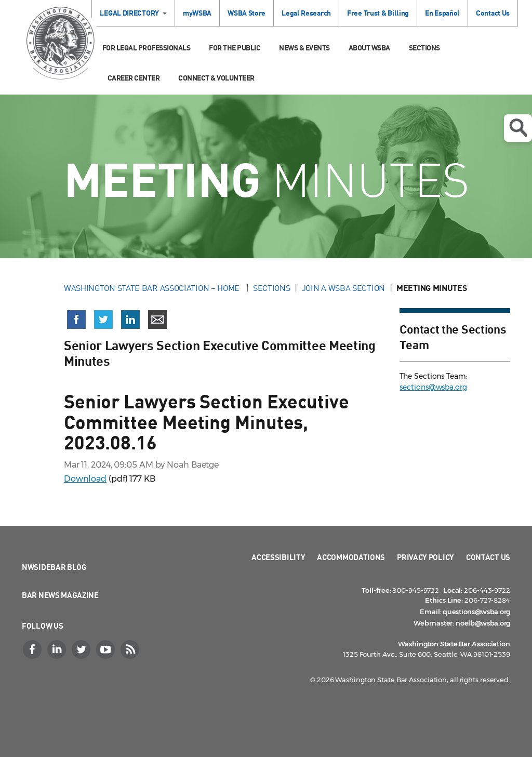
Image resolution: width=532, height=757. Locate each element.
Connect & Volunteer (216, 78)
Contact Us (493, 13)
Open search (518, 128)
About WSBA (369, 48)
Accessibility (278, 557)
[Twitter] (82, 649)
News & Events (304, 48)
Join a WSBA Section (343, 288)
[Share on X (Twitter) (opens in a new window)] (103, 320)
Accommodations (351, 557)
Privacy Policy (425, 557)
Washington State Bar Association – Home (153, 288)
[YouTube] (107, 649)
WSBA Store (247, 13)
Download (85, 479)
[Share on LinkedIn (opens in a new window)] (130, 320)
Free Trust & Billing (378, 13)
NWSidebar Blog (54, 567)
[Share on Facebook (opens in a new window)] (76, 320)
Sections (424, 48)
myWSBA (197, 13)
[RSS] (131, 649)
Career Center (134, 78)
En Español (442, 13)
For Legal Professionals (147, 48)
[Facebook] (33, 649)
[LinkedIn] (58, 649)
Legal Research (306, 13)
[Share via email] (157, 320)
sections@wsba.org (433, 387)
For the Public (235, 48)
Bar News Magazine (60, 595)
